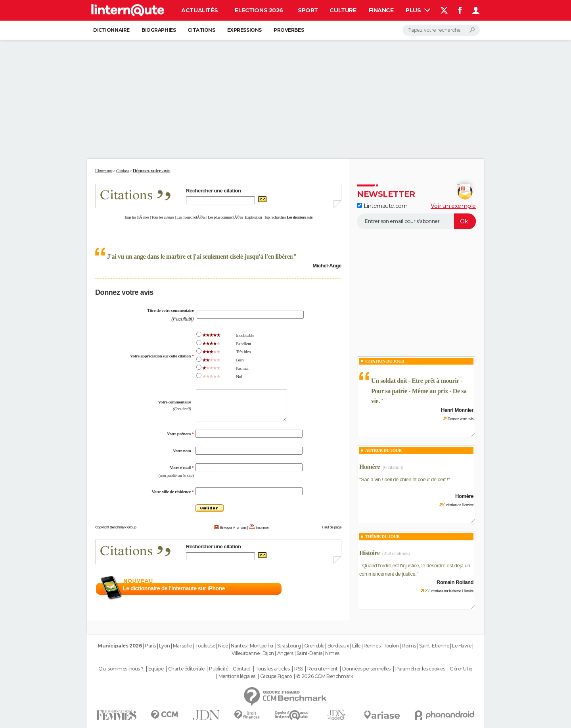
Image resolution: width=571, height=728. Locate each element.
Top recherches (275, 217)
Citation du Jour (385, 361)
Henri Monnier (457, 410)
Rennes (372, 646)
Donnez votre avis (460, 419)
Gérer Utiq (461, 669)
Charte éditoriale (186, 669)
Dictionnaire (111, 30)
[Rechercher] (441, 30)
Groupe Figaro (276, 676)
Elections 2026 (259, 10)
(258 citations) (396, 553)
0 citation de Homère (458, 505)
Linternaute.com (382, 206)
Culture (343, 10)
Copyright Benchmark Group (116, 527)
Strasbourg (289, 646)
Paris (150, 646)
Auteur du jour (383, 450)
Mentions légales (237, 676)
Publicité (218, 669)
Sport (308, 10)
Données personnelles (366, 669)
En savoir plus (324, 589)
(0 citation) (393, 467)
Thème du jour (382, 536)
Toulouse (205, 646)
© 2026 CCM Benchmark (325, 676)
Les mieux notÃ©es (191, 217)
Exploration (254, 217)
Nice (223, 646)
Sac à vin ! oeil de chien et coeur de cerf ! (404, 479)
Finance (381, 10)
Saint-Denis (309, 653)
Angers (285, 653)
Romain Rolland (455, 582)
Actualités (199, 10)
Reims (409, 646)
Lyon (164, 646)
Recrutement (322, 669)
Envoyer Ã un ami (233, 528)
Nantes (239, 646)
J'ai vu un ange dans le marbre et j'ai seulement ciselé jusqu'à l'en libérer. (200, 256)
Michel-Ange (327, 266)
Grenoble (314, 646)
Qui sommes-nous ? (121, 669)
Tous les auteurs (163, 217)
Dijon (268, 653)
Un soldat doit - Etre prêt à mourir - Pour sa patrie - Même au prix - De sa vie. (419, 391)
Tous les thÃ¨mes (137, 217)
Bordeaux (338, 646)
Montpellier (262, 646)
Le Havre (462, 646)
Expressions (244, 30)
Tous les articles (273, 669)
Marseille (182, 646)
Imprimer (263, 528)
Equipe (156, 669)
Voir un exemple (453, 206)
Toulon (391, 646)
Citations (201, 30)
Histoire (369, 553)
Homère (370, 467)
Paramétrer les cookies (420, 669)
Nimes (332, 653)
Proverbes (289, 30)
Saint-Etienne (434, 646)
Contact (242, 669)
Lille (356, 646)
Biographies (159, 30)
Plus (418, 10)
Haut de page (332, 527)
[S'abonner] (416, 221)
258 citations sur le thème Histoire (449, 591)
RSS (299, 669)
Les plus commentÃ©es (225, 217)
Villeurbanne (245, 653)
